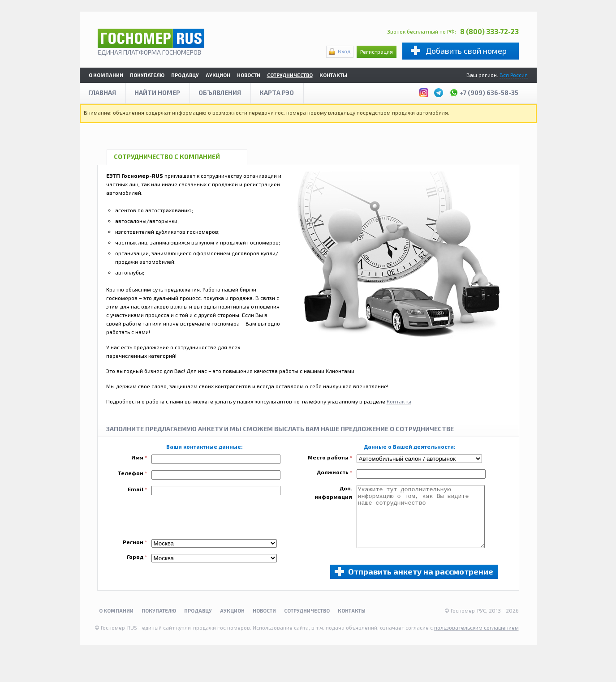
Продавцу (185, 75)
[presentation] (214, 518)
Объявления (220, 92)
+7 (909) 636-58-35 (484, 91)
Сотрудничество (290, 75)
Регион (133, 542)
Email (136, 489)
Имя (137, 457)
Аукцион (218, 75)
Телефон (131, 473)
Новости (249, 75)
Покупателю (147, 75)
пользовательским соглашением (476, 639)
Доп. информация (333, 492)
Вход (344, 51)
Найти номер (157, 92)
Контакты (333, 75)
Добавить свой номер (466, 51)
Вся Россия (514, 75)
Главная (102, 92)
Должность (333, 472)
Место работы (328, 457)
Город (135, 557)
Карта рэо (277, 92)
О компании (106, 75)
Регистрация (377, 51)
